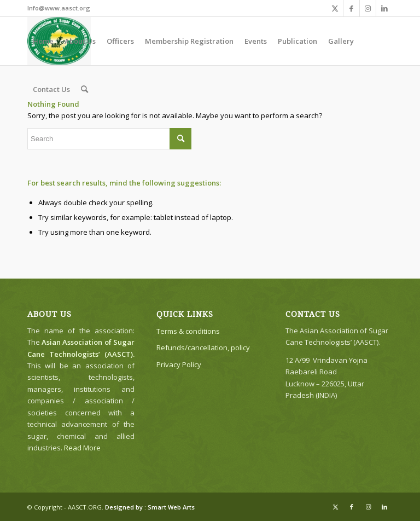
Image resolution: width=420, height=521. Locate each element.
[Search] (84, 89)
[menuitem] (43, 41)
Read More (82, 448)
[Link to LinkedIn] (384, 8)
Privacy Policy (179, 364)
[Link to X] (335, 8)
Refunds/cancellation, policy (203, 348)
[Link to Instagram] (368, 8)
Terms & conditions (188, 331)
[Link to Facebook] (351, 8)
